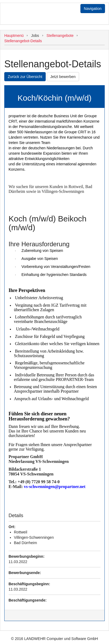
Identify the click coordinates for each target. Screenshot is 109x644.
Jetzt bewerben (63, 77)
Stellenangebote (60, 36)
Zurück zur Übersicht (25, 77)
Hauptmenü (14, 36)
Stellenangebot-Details (23, 41)
